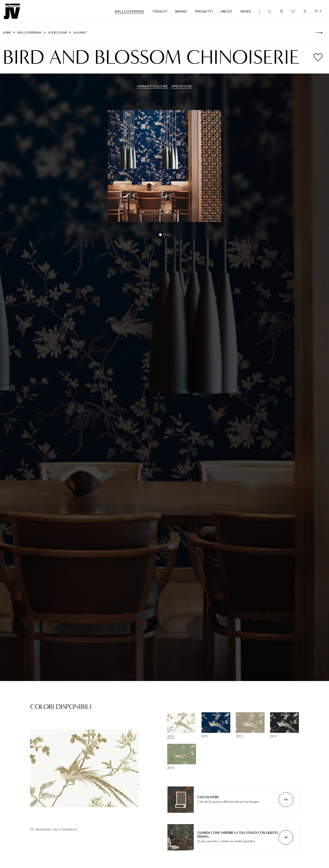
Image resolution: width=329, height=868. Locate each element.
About (227, 11)
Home (7, 33)
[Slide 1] (164, 235)
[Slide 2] (169, 235)
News (246, 11)
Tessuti (160, 11)
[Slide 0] (160, 235)
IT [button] (317, 11)
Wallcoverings (130, 11)
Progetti (204, 11)
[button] (270, 11)
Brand (181, 11)
